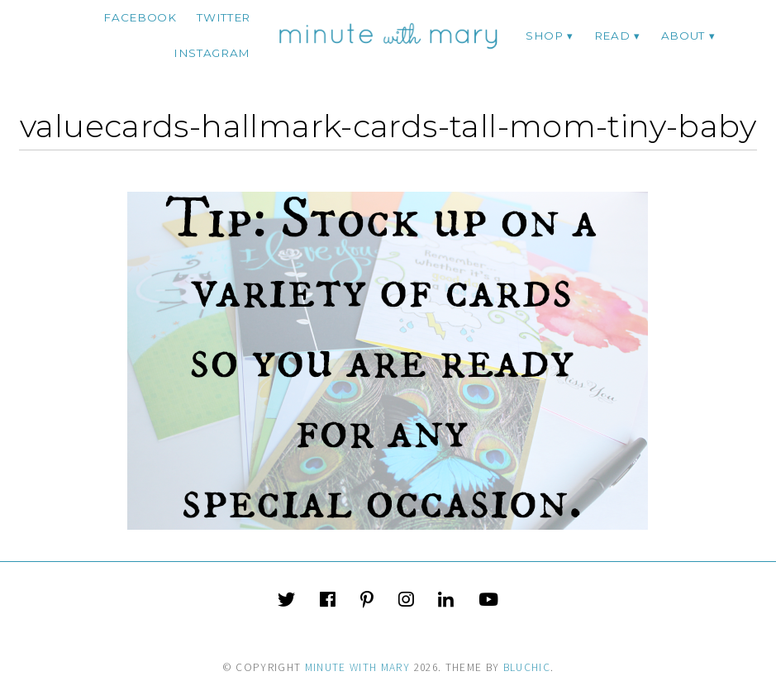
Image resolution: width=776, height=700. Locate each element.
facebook (140, 17)
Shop (545, 36)
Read (612, 36)
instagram (212, 53)
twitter (224, 17)
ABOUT (683, 36)
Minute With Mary (358, 667)
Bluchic (527, 667)
